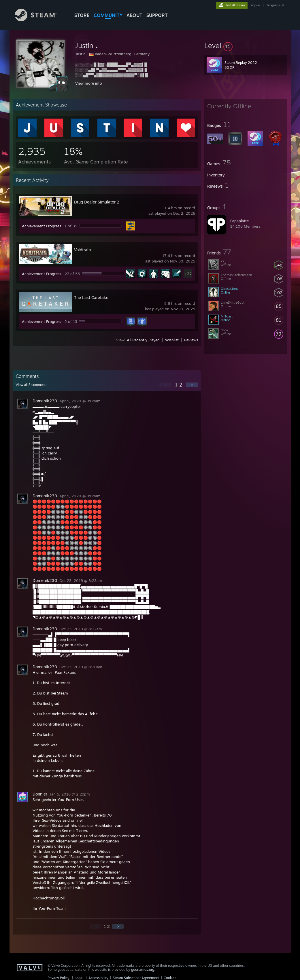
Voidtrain (82, 250)
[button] (246, 45)
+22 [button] (188, 274)
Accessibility (98, 978)
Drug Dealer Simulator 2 (97, 202)
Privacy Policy (59, 978)
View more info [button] (89, 83)
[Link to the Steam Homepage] (40, 20)
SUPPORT (157, 15)
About (134, 15)
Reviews (191, 340)
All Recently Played (143, 340)
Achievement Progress (41, 226)
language (274, 5)
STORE (82, 15)
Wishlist (172, 340)
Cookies (170, 978)
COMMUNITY (108, 15)
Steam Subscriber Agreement (136, 978)
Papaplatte (239, 221)
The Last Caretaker (92, 297)
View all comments (32, 385)
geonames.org (143, 969)
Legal (79, 978)
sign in (255, 5)
